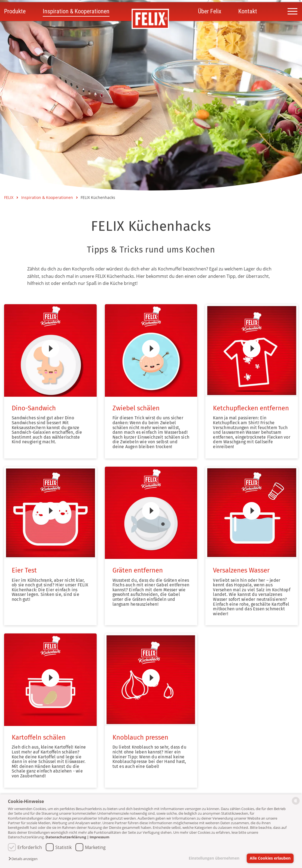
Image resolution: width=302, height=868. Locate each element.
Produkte (15, 12)
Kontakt (248, 12)
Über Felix (210, 12)
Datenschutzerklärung (66, 837)
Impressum (100, 837)
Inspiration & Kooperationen (76, 12)
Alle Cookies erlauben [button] (270, 858)
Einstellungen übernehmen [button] (213, 858)
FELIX (9, 197)
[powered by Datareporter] (296, 804)
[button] (24, 859)
